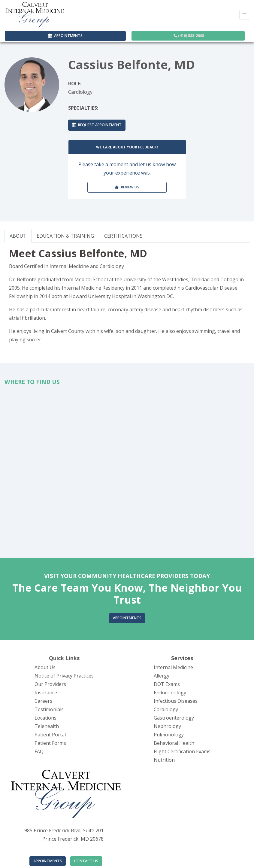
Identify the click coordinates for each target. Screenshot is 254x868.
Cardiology (166, 709)
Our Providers (50, 684)
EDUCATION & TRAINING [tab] (65, 236)
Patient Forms (50, 743)
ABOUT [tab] (18, 236)
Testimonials (49, 709)
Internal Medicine (173, 667)
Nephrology (167, 726)
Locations (45, 718)
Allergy (162, 676)
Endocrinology (170, 693)
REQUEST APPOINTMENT (97, 125)
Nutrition (164, 760)
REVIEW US (127, 187)
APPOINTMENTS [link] (65, 36)
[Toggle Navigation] (244, 15)
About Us (45, 667)
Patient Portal (50, 735)
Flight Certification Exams (182, 751)
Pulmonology (169, 735)
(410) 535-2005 (189, 36)
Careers (43, 701)
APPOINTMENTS (48, 861)
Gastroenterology (174, 718)
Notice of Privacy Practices (64, 676)
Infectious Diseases (176, 701)
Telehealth (47, 726)
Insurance (46, 693)
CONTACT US (86, 861)
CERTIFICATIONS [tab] (123, 236)
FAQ (39, 751)
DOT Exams (167, 684)
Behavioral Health (174, 743)
